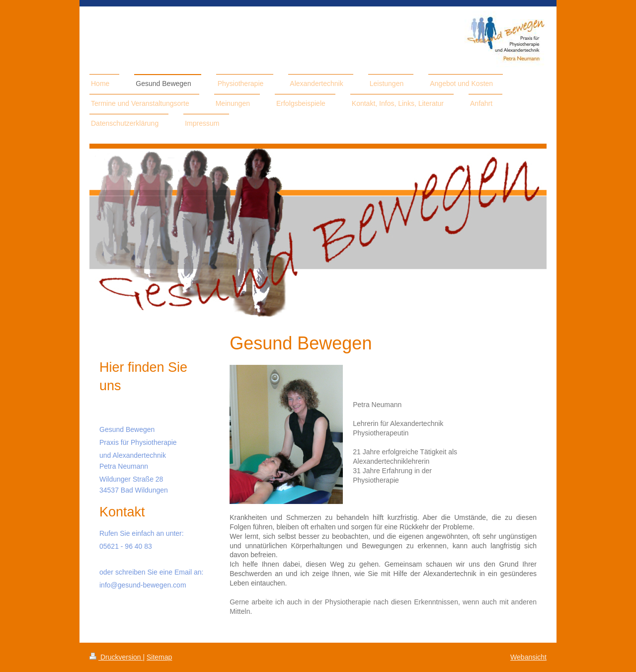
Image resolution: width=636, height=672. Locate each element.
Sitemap (159, 657)
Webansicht (528, 657)
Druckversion (116, 657)
